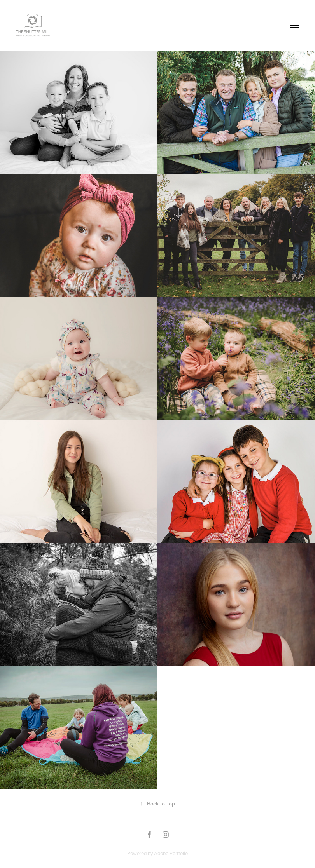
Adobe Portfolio (171, 853)
